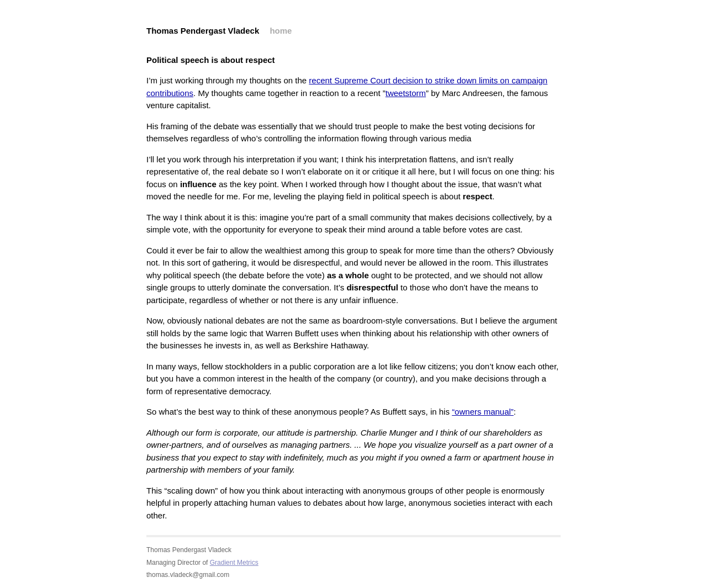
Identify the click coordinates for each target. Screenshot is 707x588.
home (281, 31)
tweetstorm (406, 93)
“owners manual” (483, 412)
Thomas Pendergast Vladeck (203, 31)
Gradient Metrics (234, 563)
